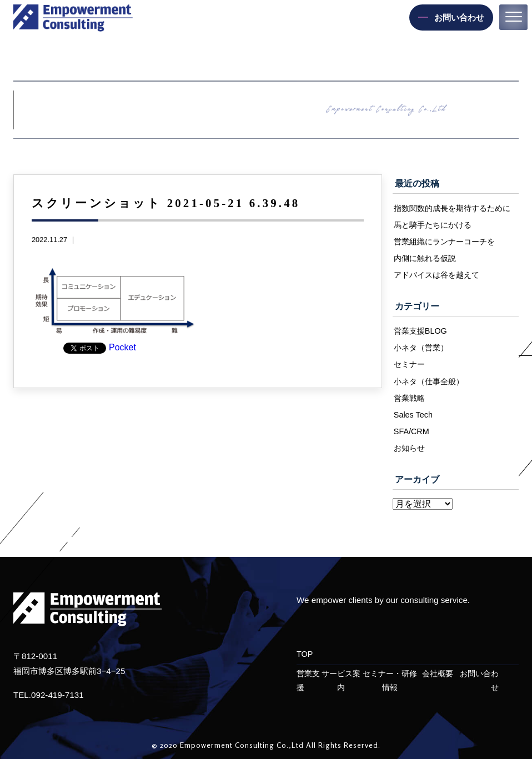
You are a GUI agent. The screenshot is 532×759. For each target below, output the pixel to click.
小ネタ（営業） (421, 348)
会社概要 (438, 674)
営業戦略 (409, 398)
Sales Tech (413, 415)
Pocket (122, 347)
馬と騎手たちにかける (433, 225)
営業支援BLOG (420, 331)
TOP (305, 654)
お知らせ (409, 448)
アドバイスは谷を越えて (436, 275)
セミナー (409, 364)
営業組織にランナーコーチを (444, 242)
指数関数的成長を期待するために (452, 208)
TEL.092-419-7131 (49, 695)
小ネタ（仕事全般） (429, 381)
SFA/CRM (411, 431)
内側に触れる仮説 (425, 258)
